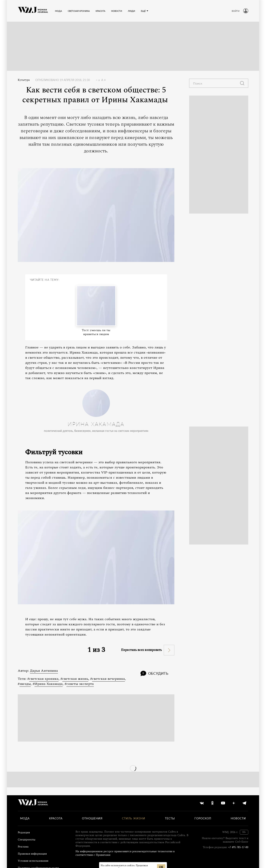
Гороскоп (203, 818)
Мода (25, 818)
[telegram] (244, 803)
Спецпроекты (27, 840)
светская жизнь (75, 679)
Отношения (92, 818)
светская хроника (44, 679)
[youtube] (223, 803)
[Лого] (33, 11)
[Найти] (242, 83)
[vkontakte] (202, 803)
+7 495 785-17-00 (238, 847)
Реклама (23, 847)
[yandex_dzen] (234, 803)
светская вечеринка (108, 679)
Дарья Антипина (44, 671)
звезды (25, 684)
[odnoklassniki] (212, 803)
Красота (56, 818)
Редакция (24, 833)
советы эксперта (80, 684)
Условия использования (33, 861)
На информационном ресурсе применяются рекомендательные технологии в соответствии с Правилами (125, 853)
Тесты (170, 818)
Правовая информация (32, 854)
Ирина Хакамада (49, 684)
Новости (238, 818)
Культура (24, 80)
